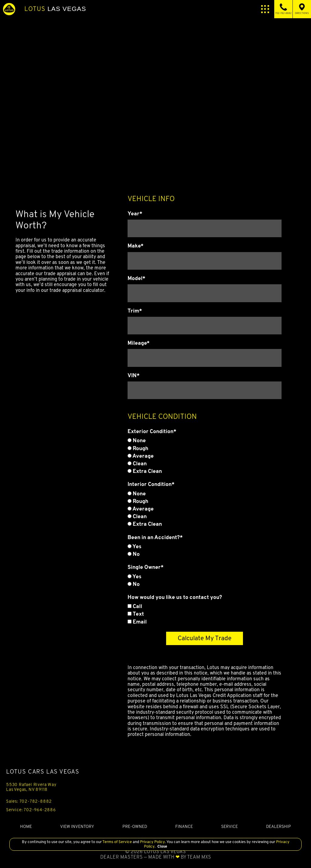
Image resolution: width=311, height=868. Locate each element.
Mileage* (139, 343)
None (137, 440)
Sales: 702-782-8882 (29, 801)
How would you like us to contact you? (175, 597)
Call (135, 606)
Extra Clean (145, 471)
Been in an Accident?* (155, 537)
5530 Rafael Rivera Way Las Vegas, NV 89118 (31, 787)
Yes (135, 546)
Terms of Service (117, 842)
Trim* (135, 311)
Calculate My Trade (205, 638)
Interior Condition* (151, 484)
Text (136, 614)
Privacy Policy (152, 842)
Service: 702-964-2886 (31, 810)
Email (137, 622)
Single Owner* (146, 567)
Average (141, 456)
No (134, 554)
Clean (137, 463)
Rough (138, 448)
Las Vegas (55, 9)
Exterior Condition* (152, 431)
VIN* (134, 375)
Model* (137, 278)
